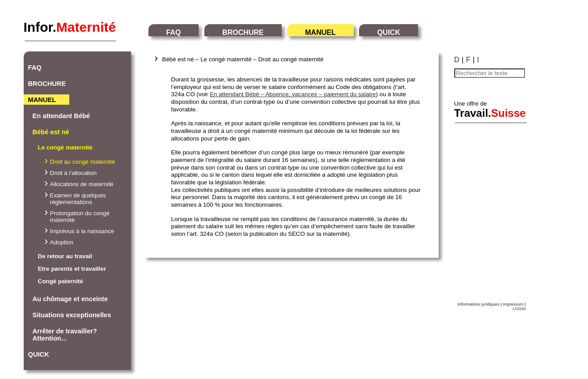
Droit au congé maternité (83, 162)
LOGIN (519, 309)
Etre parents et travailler (72, 269)
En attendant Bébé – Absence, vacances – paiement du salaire (293, 94)
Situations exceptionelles (72, 315)
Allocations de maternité (82, 184)
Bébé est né (51, 132)
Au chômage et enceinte (70, 299)
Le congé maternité (65, 147)
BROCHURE (243, 32)
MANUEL (320, 32)
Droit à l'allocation (74, 173)
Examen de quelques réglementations (78, 199)
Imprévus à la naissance (82, 231)
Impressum (513, 304)
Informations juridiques (478, 304)
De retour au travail (65, 256)
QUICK (389, 32)
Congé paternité (61, 281)
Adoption (62, 242)
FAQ (174, 32)
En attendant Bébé (61, 116)
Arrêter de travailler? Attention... (65, 335)
